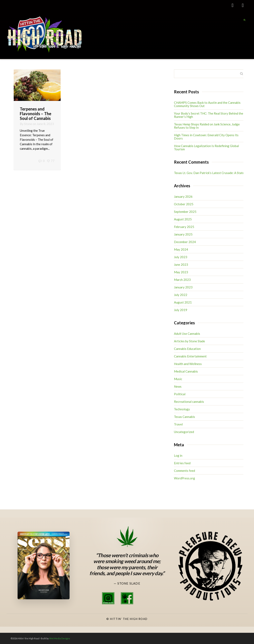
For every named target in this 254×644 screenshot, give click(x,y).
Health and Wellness (188, 364)
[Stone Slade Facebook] (127, 598)
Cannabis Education (187, 349)
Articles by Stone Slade (189, 341)
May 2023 (181, 272)
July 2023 (181, 257)
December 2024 (185, 242)
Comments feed (184, 471)
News (178, 386)
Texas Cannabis (184, 417)
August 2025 (183, 219)
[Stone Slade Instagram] (108, 598)
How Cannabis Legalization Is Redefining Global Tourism (206, 147)
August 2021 (183, 302)
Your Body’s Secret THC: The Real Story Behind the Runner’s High (209, 115)
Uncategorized (184, 432)
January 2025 (183, 234)
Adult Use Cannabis (187, 334)
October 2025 (184, 204)
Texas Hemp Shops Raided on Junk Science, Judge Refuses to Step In (207, 126)
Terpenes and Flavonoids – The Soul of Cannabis (36, 114)
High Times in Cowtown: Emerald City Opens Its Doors (206, 137)
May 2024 (181, 249)
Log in (178, 455)
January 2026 (183, 196)
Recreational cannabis (189, 402)
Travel (178, 424)
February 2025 (184, 227)
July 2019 (181, 310)
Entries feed (182, 463)
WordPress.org (184, 478)
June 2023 (181, 265)
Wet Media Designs (60, 638)
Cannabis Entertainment (190, 356)
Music (178, 379)
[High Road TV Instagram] (146, 598)
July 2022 (181, 295)
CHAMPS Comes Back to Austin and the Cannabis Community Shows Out (207, 104)
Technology (182, 409)
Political (180, 394)
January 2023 (183, 287)
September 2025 (185, 212)
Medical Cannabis (186, 371)
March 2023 (182, 280)
